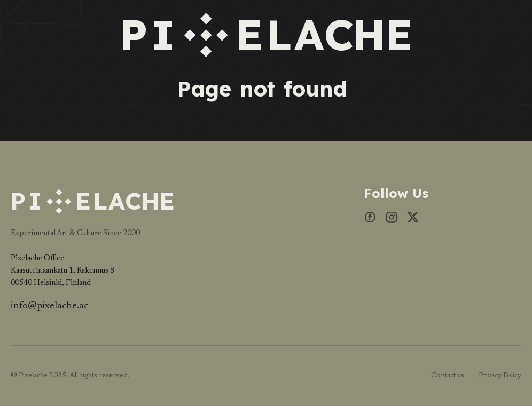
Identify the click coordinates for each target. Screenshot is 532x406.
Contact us (448, 376)
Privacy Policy (500, 376)
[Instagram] (392, 220)
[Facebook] (370, 220)
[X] (413, 220)
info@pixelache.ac (49, 306)
